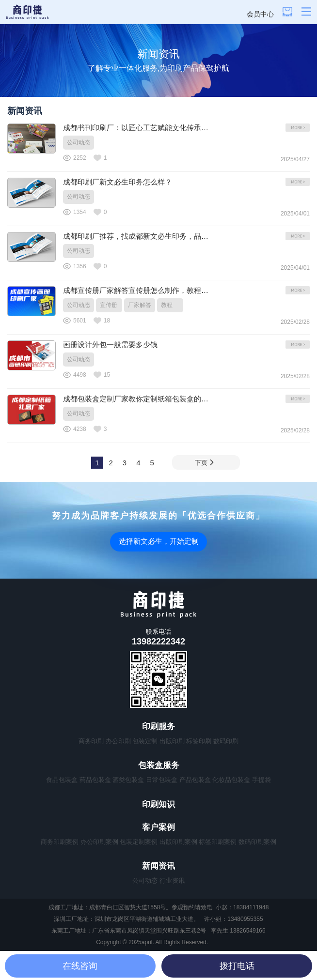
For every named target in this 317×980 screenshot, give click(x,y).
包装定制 (145, 741)
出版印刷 (172, 741)
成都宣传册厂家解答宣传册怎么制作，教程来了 (139, 290)
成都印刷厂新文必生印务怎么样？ (118, 182)
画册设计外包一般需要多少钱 (110, 345)
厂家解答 (140, 305)
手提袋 (262, 780)
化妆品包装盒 (231, 780)
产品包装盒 (195, 780)
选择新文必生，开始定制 (159, 541)
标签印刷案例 (218, 842)
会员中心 (260, 14)
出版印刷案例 (178, 842)
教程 (167, 305)
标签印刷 (199, 741)
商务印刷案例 (60, 842)
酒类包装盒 (128, 780)
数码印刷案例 (257, 842)
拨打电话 (237, 966)
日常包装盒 (162, 780)
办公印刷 (118, 741)
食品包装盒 (62, 780)
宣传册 (109, 305)
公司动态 (79, 142)
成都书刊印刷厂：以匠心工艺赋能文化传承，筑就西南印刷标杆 (165, 128)
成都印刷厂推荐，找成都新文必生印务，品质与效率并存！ (158, 236)
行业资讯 (172, 880)
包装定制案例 (139, 842)
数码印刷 (226, 741)
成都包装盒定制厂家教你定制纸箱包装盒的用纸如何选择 (154, 399)
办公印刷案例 (99, 842)
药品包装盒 (95, 780)
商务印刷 (91, 741)
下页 (204, 463)
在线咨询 (80, 966)
